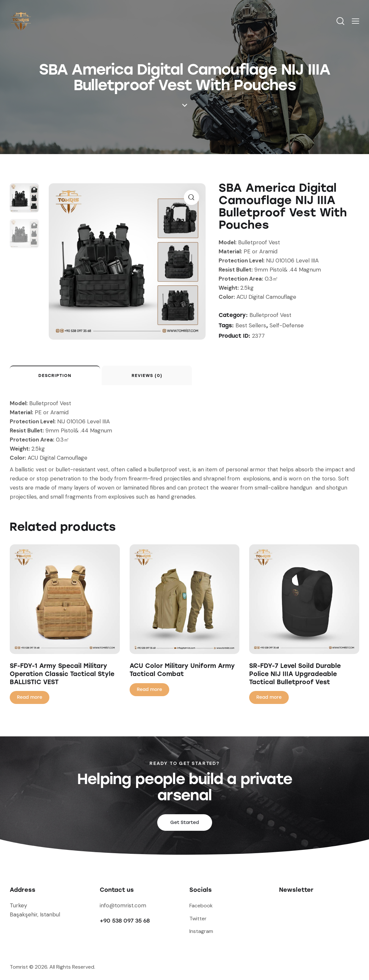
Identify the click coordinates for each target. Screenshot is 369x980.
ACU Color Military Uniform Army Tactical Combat (182, 670)
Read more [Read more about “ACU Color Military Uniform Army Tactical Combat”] (149, 690)
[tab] (55, 375)
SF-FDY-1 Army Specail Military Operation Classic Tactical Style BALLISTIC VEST (62, 674)
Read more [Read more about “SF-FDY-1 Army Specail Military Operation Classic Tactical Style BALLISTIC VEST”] (30, 697)
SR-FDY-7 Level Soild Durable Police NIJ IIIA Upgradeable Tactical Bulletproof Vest (295, 674)
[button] (356, 21)
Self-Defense (287, 325)
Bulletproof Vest (270, 315)
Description (55, 375)
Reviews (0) (147, 375)
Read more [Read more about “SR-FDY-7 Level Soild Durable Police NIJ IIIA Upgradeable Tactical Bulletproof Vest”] (269, 697)
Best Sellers (251, 325)
